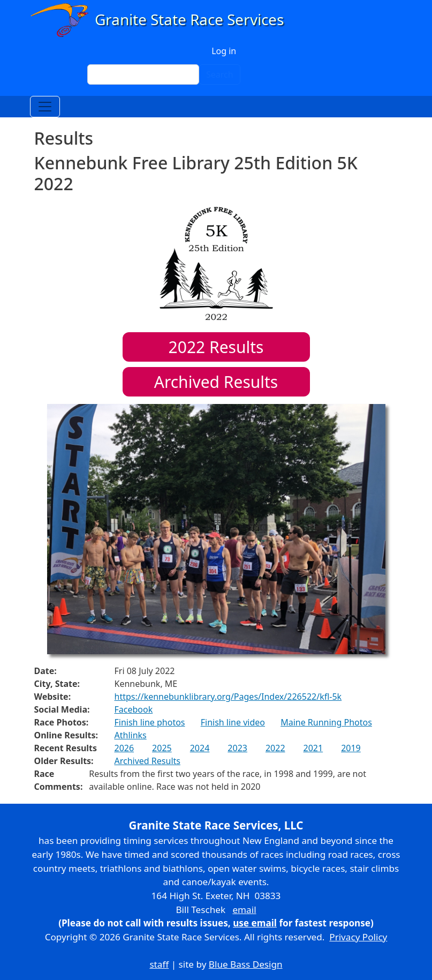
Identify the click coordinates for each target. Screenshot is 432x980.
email (244, 910)
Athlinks (131, 735)
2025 (162, 748)
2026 (124, 748)
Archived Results (216, 382)
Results (216, 347)
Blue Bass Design (246, 964)
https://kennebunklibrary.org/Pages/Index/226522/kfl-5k (228, 697)
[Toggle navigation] (45, 107)
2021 (313, 748)
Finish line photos (150, 722)
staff (159, 964)
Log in (224, 51)
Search (220, 74)
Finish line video (233, 722)
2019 (351, 748)
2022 (275, 748)
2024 (200, 748)
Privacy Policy (358, 937)
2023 (237, 748)
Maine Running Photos (326, 722)
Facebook (134, 709)
